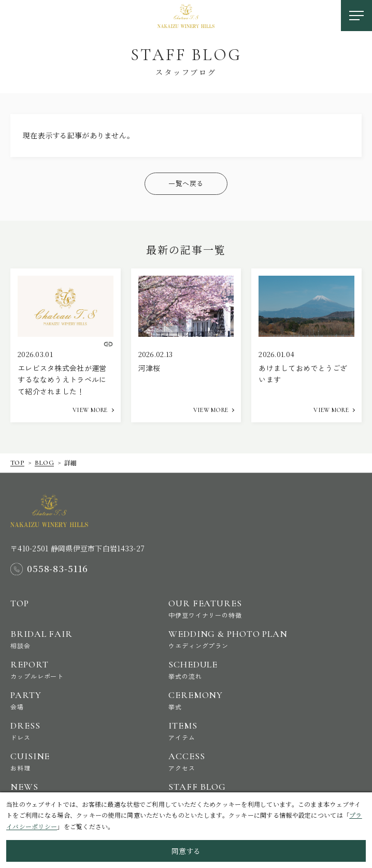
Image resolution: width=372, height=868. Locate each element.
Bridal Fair (81, 639)
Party (81, 700)
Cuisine (81, 762)
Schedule (239, 670)
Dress (81, 731)
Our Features (239, 609)
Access (239, 762)
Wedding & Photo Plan (239, 639)
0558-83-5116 (58, 569)
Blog (44, 463)
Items (239, 731)
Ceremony (239, 700)
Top (17, 463)
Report (81, 670)
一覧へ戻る (186, 183)
